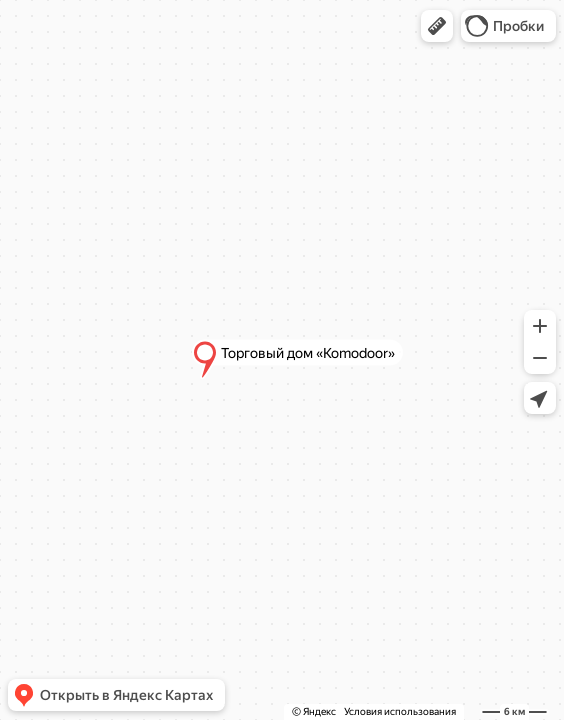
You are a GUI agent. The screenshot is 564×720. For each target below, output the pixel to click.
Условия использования (400, 711)
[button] (437, 26)
